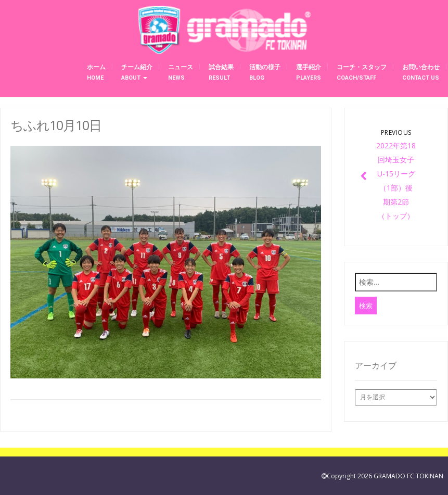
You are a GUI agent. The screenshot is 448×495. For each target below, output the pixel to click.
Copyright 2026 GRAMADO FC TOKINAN (385, 476)
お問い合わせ (421, 72)
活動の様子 (265, 72)
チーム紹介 (137, 72)
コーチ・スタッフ (362, 72)
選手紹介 (309, 72)
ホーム (96, 72)
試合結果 (221, 72)
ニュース (181, 72)
